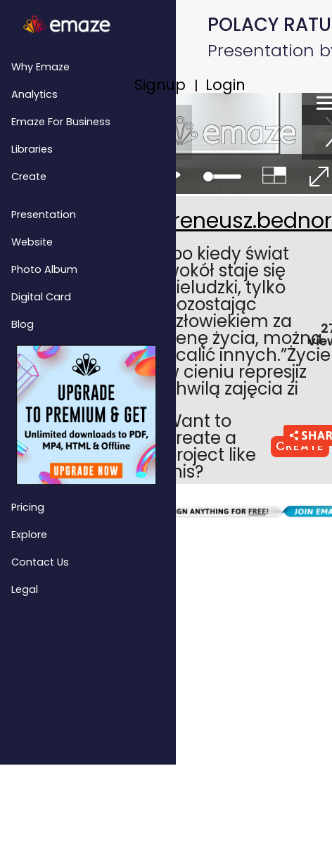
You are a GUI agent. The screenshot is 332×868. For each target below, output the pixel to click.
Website (32, 242)
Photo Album (44, 269)
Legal (25, 589)
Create (29, 177)
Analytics (34, 94)
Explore (29, 535)
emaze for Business (61, 122)
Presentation (44, 215)
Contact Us (40, 562)
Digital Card (41, 297)
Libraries (32, 149)
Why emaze (40, 67)
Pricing (28, 507)
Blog (23, 324)
